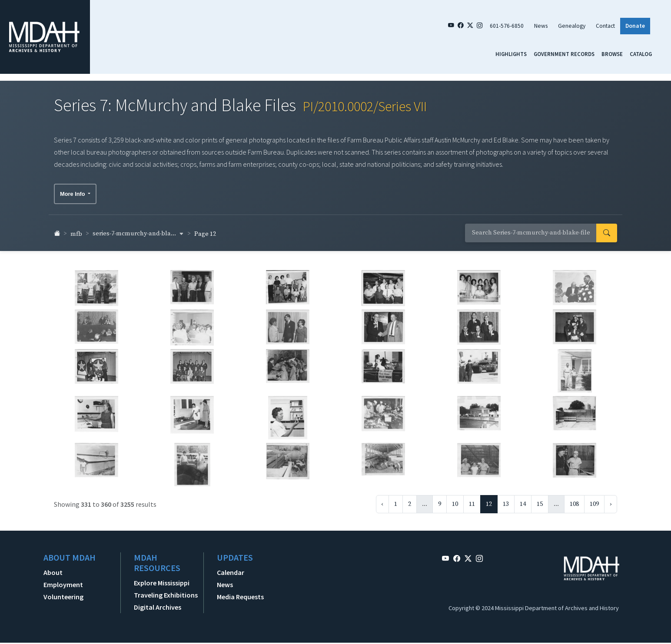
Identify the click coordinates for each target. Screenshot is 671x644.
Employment (63, 581)
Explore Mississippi (162, 580)
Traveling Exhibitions (166, 592)
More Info (73, 191)
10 (455, 501)
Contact (605, 26)
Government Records (564, 54)
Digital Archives (158, 604)
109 (594, 501)
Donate (635, 26)
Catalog (641, 54)
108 (574, 501)
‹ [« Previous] (382, 501)
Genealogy (572, 26)
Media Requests (240, 594)
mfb (76, 231)
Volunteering (63, 594)
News (541, 26)
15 (540, 501)
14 (523, 501)
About (53, 569)
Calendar (231, 569)
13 (506, 501)
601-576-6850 (507, 26)
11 (472, 501)
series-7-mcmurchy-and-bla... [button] (138, 231)
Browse (612, 54)
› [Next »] (611, 501)
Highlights (511, 54)
